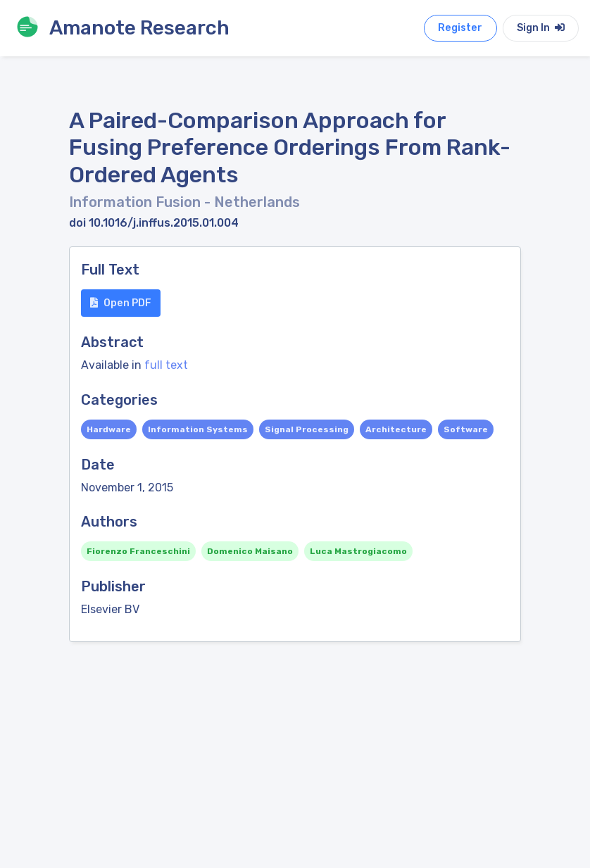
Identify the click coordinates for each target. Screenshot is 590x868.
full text (166, 365)
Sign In (541, 28)
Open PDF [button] (121, 303)
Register (460, 28)
